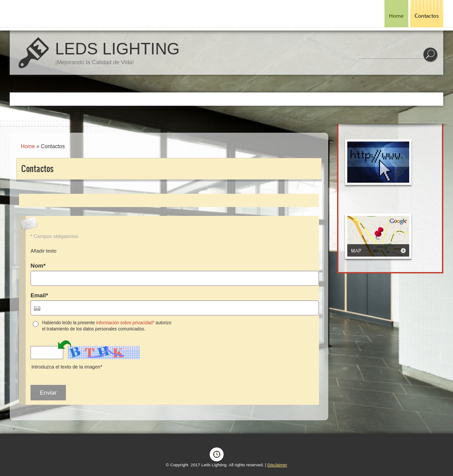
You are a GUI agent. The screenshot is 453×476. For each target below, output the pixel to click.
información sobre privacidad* (125, 323)
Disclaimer (277, 465)
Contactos (427, 16)
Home (396, 16)
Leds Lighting (117, 49)
